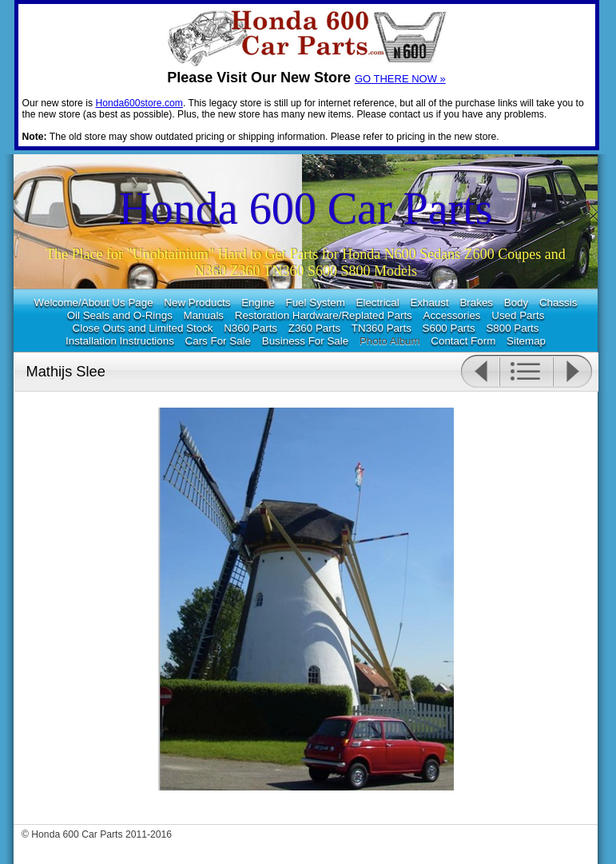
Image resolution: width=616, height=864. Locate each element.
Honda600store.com (139, 103)
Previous (480, 372)
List (526, 372)
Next (573, 372)
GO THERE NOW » (400, 79)
